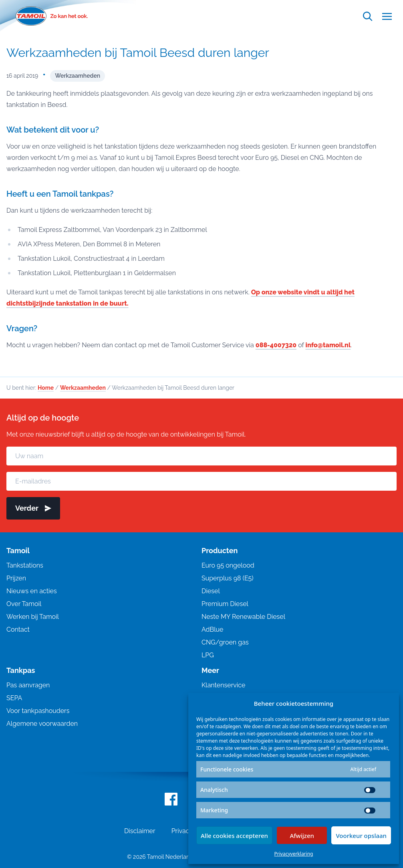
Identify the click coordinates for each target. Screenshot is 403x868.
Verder (33, 508)
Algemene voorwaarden (42, 724)
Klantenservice (223, 685)
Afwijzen (302, 836)
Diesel (211, 591)
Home (46, 388)
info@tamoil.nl (328, 345)
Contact (18, 629)
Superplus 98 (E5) (228, 578)
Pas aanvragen (28, 685)
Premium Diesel (225, 604)
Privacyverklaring (294, 854)
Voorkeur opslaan (361, 836)
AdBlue (212, 629)
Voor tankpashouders (38, 711)
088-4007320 (276, 345)
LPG (208, 655)
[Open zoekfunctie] (368, 16)
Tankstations (25, 565)
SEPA (14, 698)
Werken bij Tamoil (33, 617)
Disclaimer (140, 831)
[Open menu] (387, 16)
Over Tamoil (24, 604)
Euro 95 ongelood (228, 565)
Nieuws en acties (32, 591)
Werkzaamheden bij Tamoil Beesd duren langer (138, 53)
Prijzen (16, 578)
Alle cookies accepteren (234, 836)
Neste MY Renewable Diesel (243, 617)
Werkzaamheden (78, 76)
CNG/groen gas (225, 642)
